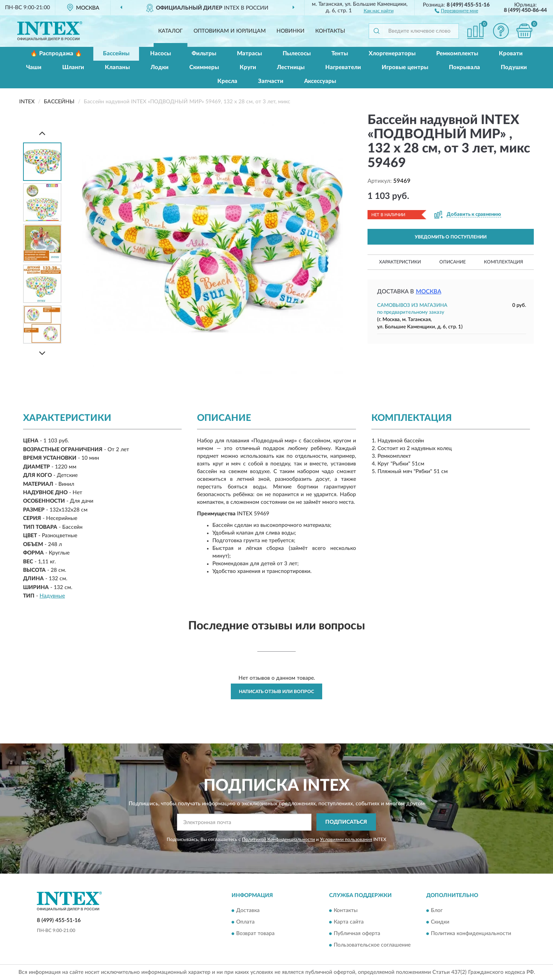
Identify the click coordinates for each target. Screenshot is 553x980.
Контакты (330, 31)
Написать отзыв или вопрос (276, 692)
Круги (248, 67)
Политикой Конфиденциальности (278, 839)
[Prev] (42, 133)
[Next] (42, 353)
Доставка (248, 910)
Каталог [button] (171, 31)
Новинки (291, 31)
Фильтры (204, 54)
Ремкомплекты (457, 54)
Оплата (245, 922)
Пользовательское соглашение (372, 945)
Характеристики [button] (400, 262)
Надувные (52, 596)
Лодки (160, 67)
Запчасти (271, 81)
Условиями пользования (346, 839)
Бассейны (116, 54)
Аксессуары (320, 81)
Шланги (73, 67)
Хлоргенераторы (392, 54)
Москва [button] (429, 292)
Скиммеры (204, 67)
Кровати (511, 54)
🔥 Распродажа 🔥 (56, 54)
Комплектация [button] (503, 262)
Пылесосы (297, 54)
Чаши (34, 67)
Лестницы (291, 67)
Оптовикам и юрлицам (230, 31)
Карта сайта (349, 922)
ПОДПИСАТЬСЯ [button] (346, 822)
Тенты (340, 54)
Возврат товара (255, 934)
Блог (437, 910)
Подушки (514, 67)
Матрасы (249, 54)
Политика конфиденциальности (471, 934)
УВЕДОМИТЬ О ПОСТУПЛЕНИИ (451, 237)
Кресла (227, 81)
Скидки (440, 922)
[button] (456, 10)
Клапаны (117, 67)
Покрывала (464, 67)
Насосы (161, 54)
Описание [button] (453, 262)
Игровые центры (405, 67)
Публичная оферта (357, 934)
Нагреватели (343, 67)
